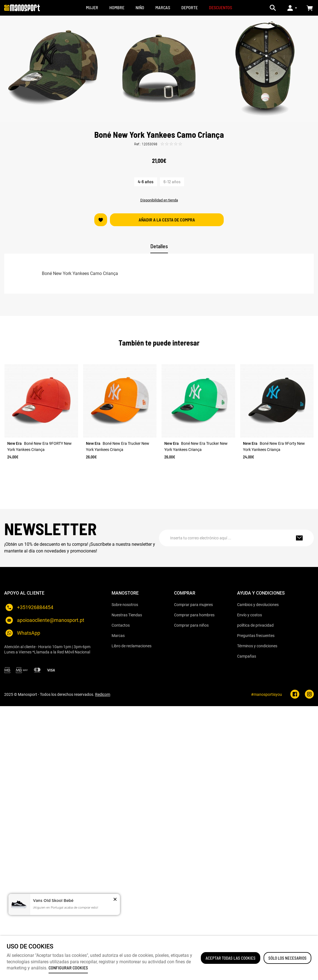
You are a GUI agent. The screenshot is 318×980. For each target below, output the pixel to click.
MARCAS (163, 7)
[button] (115, 900)
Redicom (103, 694)
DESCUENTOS (221, 7)
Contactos (121, 625)
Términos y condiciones (257, 646)
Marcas (118, 636)
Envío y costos (250, 615)
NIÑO (140, 7)
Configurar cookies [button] (68, 968)
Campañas (247, 656)
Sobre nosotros (125, 605)
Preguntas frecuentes (256, 636)
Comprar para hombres (194, 615)
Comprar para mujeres (193, 605)
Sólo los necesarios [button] (287, 958)
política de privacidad (255, 625)
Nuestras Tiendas (127, 615)
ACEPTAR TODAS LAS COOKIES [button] (231, 958)
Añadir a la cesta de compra (167, 220)
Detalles (159, 246)
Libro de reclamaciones (132, 646)
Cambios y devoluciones (258, 605)
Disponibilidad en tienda (159, 200)
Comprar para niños (191, 625)
